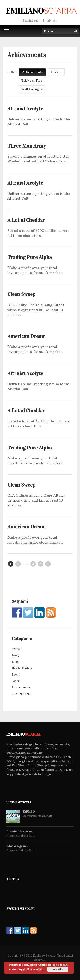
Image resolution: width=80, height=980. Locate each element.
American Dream (27, 336)
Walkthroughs (32, 89)
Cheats (56, 72)
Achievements (32, 72)
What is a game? (17, 846)
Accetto (58, 969)
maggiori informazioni (30, 969)
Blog (15, 662)
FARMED (29, 812)
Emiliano (41, 11)
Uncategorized (21, 694)
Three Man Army (27, 146)
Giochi (16, 681)
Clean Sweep (21, 294)
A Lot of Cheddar (26, 220)
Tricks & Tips (32, 80)
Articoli (17, 649)
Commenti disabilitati (37, 816)
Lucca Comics (21, 687)
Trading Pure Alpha (30, 257)
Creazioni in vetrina (19, 832)
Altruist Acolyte (25, 109)
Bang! (16, 655)
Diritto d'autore (22, 668)
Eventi (16, 675)
